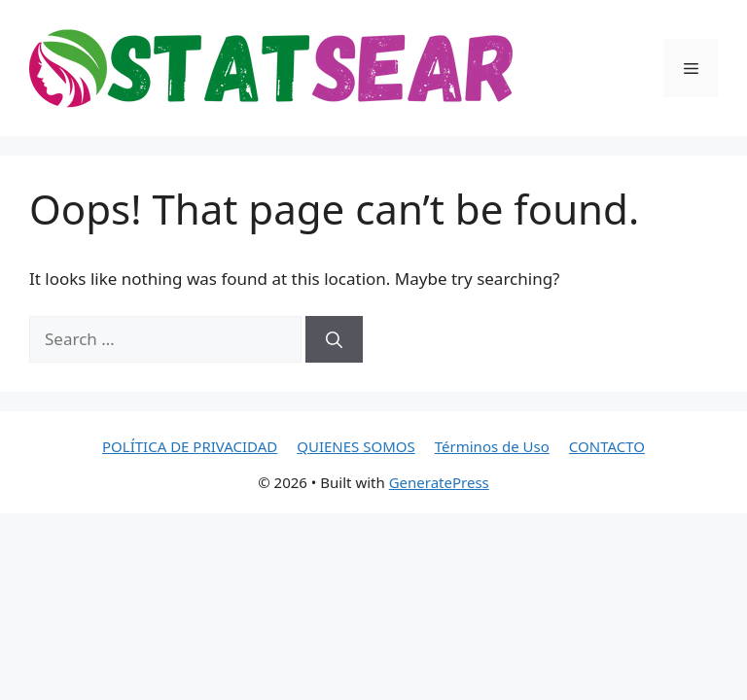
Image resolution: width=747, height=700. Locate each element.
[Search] (334, 339)
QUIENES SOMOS (356, 446)
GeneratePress (439, 482)
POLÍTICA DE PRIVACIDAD (190, 446)
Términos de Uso (492, 446)
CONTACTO (607, 446)
